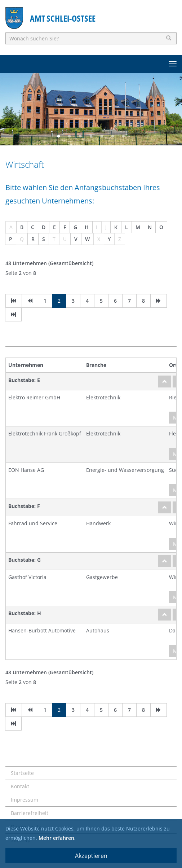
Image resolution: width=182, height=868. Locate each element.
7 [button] (124, 136)
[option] (91, 109)
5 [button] (102, 136)
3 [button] (80, 136)
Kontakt (20, 786)
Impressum (25, 800)
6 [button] (113, 136)
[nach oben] (165, 382)
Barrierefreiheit (30, 813)
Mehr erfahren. (57, 838)
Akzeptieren (91, 856)
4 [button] (91, 136)
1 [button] (59, 136)
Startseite (22, 773)
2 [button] (70, 136)
